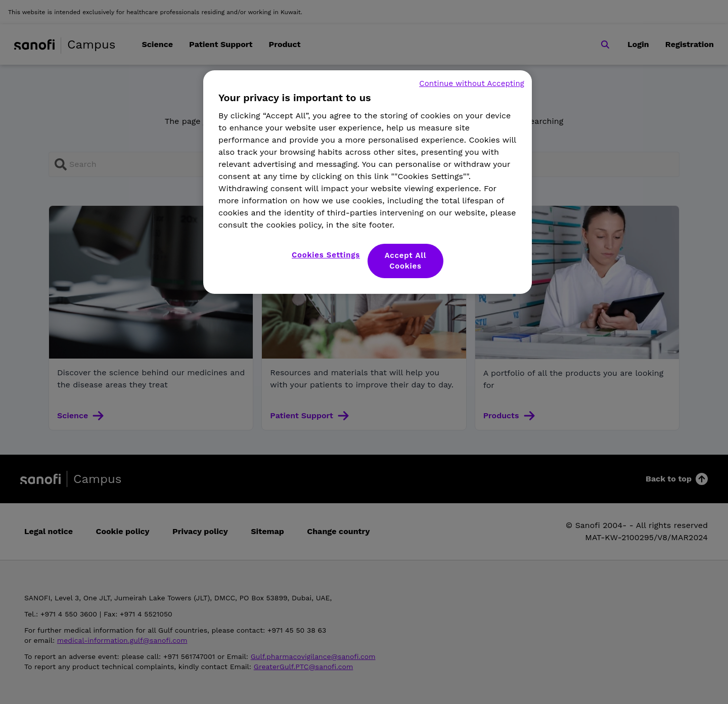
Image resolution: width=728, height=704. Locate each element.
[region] (368, 182)
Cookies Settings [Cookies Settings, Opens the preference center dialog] (326, 255)
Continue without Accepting (472, 83)
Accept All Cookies (406, 261)
